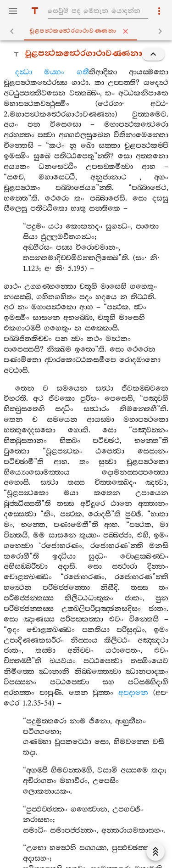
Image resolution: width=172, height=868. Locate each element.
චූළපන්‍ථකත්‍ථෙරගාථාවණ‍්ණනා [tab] (88, 31)
